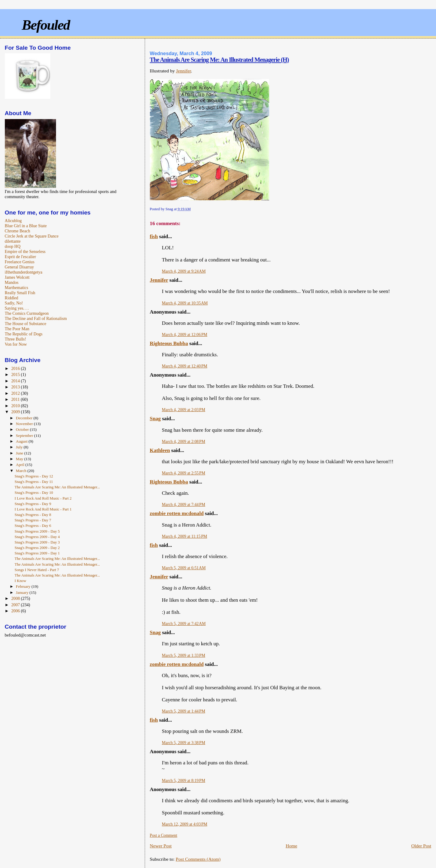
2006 (16, 611)
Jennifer (183, 71)
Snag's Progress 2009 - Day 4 (37, 537)
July (20, 447)
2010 (16, 406)
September (25, 436)
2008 (16, 598)
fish (154, 236)
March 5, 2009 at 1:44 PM (184, 711)
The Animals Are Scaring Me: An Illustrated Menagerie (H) (219, 60)
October (23, 429)
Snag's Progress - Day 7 (33, 520)
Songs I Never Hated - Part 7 (37, 570)
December (25, 418)
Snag (155, 419)
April (21, 465)
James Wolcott (17, 277)
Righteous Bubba (169, 343)
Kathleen (160, 450)
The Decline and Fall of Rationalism (36, 318)
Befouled (46, 25)
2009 (16, 412)
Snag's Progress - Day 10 (34, 493)
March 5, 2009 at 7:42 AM (184, 624)
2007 (16, 605)
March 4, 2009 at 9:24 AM (184, 271)
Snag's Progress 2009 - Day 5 (37, 531)
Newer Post (161, 846)
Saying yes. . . (17, 308)
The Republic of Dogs (24, 334)
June (20, 453)
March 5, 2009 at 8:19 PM (184, 781)
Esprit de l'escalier (20, 257)
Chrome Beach (18, 231)
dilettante (13, 241)
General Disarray (19, 267)
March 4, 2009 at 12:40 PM (185, 366)
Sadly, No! (14, 303)
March (21, 471)
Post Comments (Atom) (198, 859)
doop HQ (13, 246)
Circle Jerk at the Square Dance (32, 236)
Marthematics (17, 288)
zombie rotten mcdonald (177, 513)
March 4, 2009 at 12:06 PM (185, 335)
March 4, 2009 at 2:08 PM (184, 442)
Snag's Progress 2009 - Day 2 (37, 548)
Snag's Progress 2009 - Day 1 (37, 553)
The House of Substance (26, 324)
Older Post (421, 846)
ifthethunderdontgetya (24, 272)
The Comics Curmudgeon (27, 313)
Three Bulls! (16, 339)
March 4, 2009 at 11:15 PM (185, 536)
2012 (16, 393)
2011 (16, 399)
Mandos (12, 282)
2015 (16, 374)
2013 (16, 387)
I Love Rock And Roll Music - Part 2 (43, 498)
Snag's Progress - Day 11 (34, 482)
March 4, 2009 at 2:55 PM (184, 473)
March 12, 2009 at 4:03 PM (185, 824)
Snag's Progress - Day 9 (33, 504)
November (25, 424)
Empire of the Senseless (25, 251)
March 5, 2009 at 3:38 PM (184, 743)
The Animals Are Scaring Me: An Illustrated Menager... (57, 487)
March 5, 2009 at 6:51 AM (184, 568)
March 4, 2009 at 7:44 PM (184, 505)
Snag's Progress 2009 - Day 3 (37, 542)
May (20, 459)
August (22, 441)
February (24, 586)
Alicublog (13, 221)
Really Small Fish (20, 293)
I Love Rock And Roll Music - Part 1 (43, 509)
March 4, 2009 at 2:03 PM (184, 410)
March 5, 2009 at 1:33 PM (184, 655)
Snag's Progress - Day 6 (33, 526)
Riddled (12, 298)
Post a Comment (164, 835)
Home (291, 846)
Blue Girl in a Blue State (26, 226)
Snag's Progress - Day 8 (33, 515)
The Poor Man (17, 329)
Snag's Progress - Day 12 (34, 476)
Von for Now (16, 344)
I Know (20, 581)
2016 (16, 368)
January (23, 592)
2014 (16, 381)
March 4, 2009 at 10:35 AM (185, 303)
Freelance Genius (20, 262)
